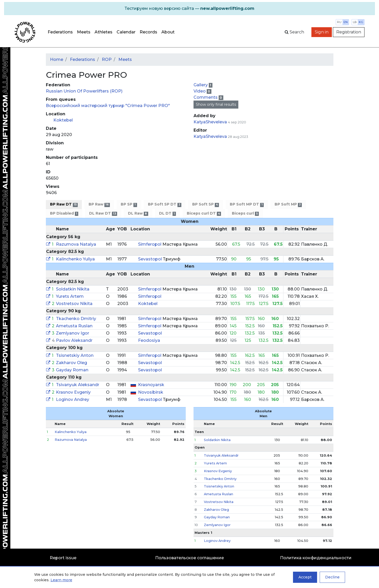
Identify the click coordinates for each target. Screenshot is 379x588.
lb (355, 22)
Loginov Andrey (73, 399)
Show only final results (216, 104)
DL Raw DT (103, 213)
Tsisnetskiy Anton (75, 355)
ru (339, 22)
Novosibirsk (151, 392)
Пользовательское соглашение (189, 558)
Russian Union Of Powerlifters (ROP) (84, 91)
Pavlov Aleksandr (74, 340)
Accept (305, 577)
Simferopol (150, 244)
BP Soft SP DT (165, 204)
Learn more (61, 580)
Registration (349, 32)
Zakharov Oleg (71, 363)
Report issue (63, 558)
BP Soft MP (288, 204)
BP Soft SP (206, 204)
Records (148, 32)
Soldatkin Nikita (73, 289)
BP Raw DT (64, 204)
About (168, 32)
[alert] (189, 9)
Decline (332, 577)
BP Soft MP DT (247, 204)
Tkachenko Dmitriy (76, 319)
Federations (60, 32)
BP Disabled (64, 213)
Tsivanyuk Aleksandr (78, 385)
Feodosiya (149, 340)
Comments (206, 97)
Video (200, 91)
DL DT (167, 213)
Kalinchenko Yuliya (75, 259)
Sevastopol (151, 259)
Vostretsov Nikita (74, 304)
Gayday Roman (72, 370)
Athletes (103, 32)
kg (361, 22)
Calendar (126, 32)
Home (57, 59)
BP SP (129, 204)
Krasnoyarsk (151, 385)
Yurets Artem (70, 296)
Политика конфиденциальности (316, 558)
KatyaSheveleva (210, 122)
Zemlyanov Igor (73, 333)
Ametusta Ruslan (74, 326)
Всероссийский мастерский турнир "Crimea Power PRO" (108, 106)
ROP (107, 59)
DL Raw (138, 213)
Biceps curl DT (204, 213)
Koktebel (63, 120)
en (346, 22)
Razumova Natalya (76, 244)
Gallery (201, 85)
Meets (84, 32)
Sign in (322, 32)
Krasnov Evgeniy (73, 392)
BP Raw (99, 204)
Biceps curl (245, 213)
